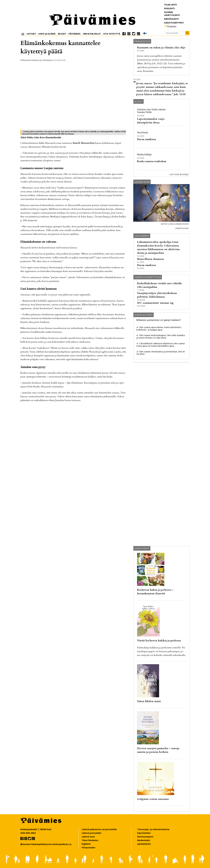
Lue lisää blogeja (179, 174)
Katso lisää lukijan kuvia (175, 224)
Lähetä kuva (182, 228)
